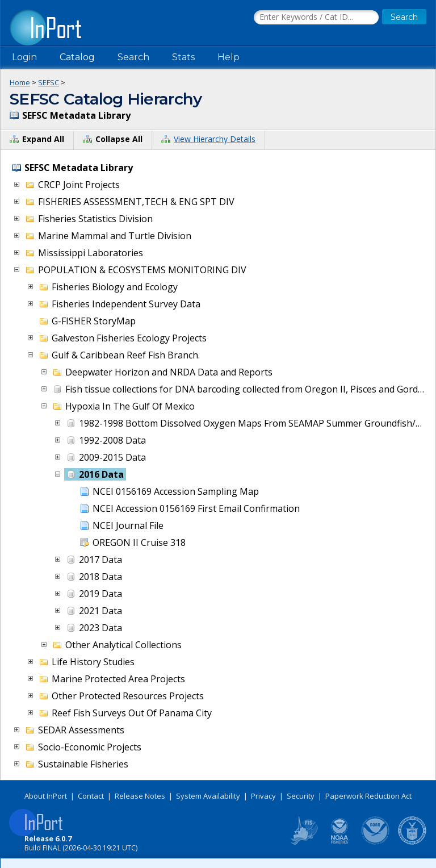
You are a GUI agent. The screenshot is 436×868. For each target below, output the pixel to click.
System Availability (208, 796)
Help (229, 57)
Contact (91, 796)
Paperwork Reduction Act (368, 796)
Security (301, 796)
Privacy (263, 796)
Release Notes (140, 796)
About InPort (46, 796)
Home (20, 82)
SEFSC (49, 82)
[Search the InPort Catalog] (316, 18)
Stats (183, 57)
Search (133, 57)
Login (24, 57)
